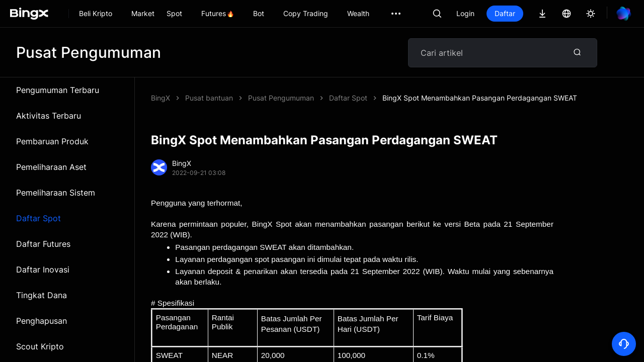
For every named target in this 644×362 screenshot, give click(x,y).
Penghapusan (42, 321)
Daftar (505, 13)
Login (465, 13)
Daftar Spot (38, 218)
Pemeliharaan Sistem (56, 193)
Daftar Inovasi (43, 269)
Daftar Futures (43, 244)
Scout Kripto (40, 346)
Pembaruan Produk (52, 141)
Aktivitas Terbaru (49, 116)
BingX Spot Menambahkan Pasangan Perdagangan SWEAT (480, 98)
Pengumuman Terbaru (58, 90)
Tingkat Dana (42, 295)
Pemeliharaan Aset (51, 167)
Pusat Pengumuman (281, 98)
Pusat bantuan (209, 98)
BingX (160, 98)
